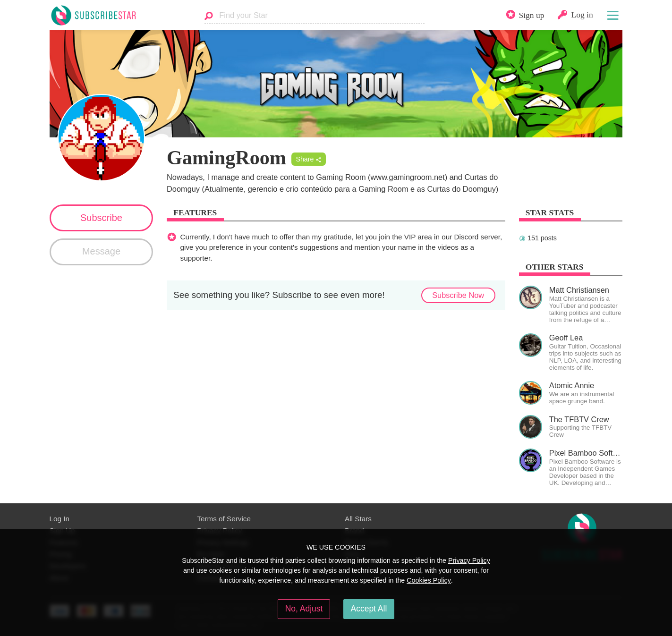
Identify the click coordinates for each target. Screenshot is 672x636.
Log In (60, 519)
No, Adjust (304, 609)
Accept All (369, 609)
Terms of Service (224, 519)
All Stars (358, 519)
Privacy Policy (469, 560)
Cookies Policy (429, 580)
